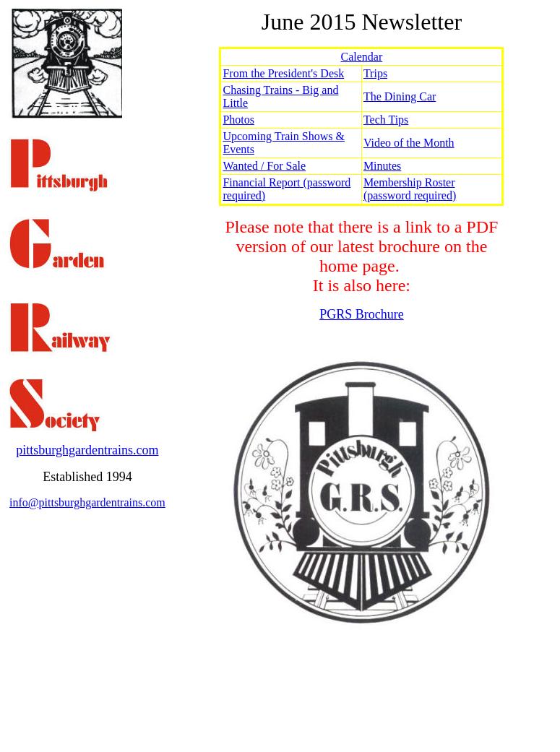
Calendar (362, 57)
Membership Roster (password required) (410, 189)
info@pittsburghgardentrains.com (87, 502)
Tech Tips (386, 120)
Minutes (382, 166)
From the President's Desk (283, 73)
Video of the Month (409, 143)
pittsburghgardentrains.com (87, 450)
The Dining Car (400, 96)
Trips (375, 73)
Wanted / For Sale (264, 166)
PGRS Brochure (362, 314)
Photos (238, 120)
